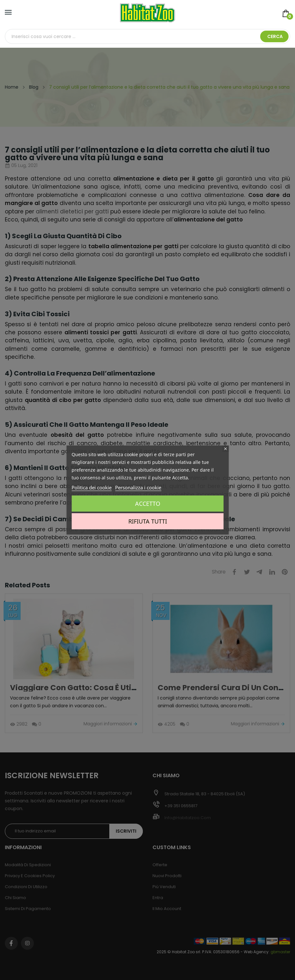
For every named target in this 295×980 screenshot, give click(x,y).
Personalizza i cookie (138, 487)
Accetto (148, 504)
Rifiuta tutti (148, 521)
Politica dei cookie (92, 487)
